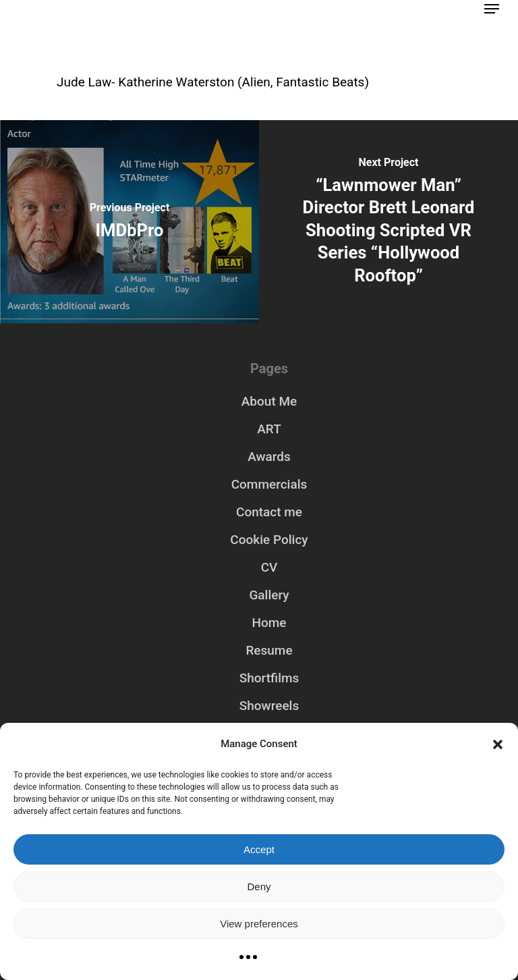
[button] (498, 744)
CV (269, 567)
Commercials (269, 484)
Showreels (269, 706)
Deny (259, 887)
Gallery (269, 595)
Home (269, 623)
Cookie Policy (269, 540)
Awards (269, 457)
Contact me (269, 512)
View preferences (259, 924)
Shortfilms (269, 678)
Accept (259, 849)
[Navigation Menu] (492, 9)
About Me (269, 401)
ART (269, 429)
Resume (269, 650)
